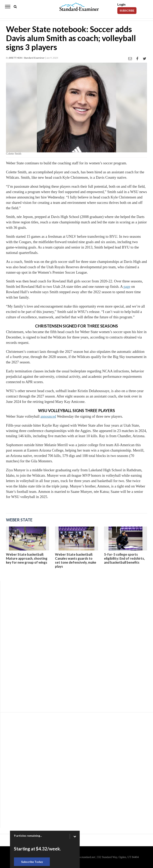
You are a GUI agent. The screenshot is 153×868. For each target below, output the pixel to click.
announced (48, 416)
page (127, 287)
